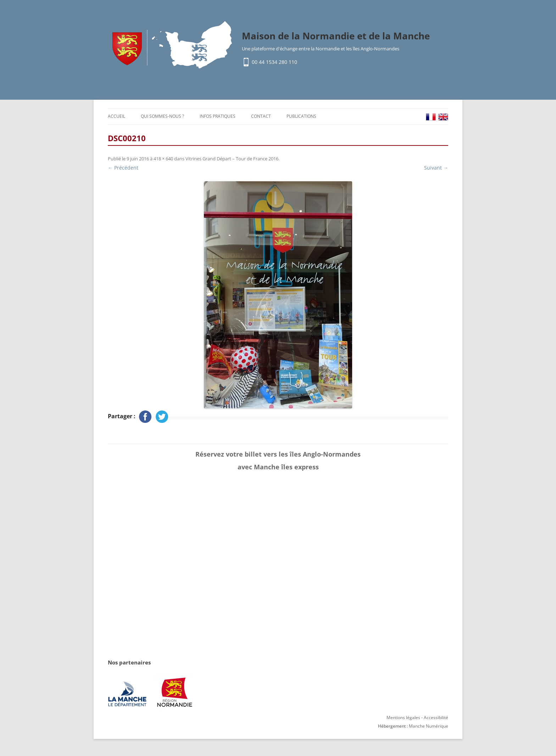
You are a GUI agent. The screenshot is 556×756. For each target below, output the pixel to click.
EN (443, 117)
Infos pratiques (218, 116)
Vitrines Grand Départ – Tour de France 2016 (232, 159)
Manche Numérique (429, 726)
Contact (261, 116)
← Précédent (123, 168)
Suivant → (436, 168)
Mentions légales (403, 718)
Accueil (116, 116)
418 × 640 (163, 159)
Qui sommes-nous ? (162, 116)
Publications (301, 116)
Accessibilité (436, 718)
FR (431, 117)
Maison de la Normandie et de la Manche (336, 36)
